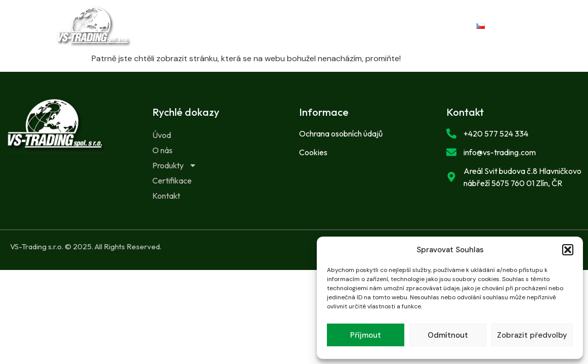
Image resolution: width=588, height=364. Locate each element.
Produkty (337, 19)
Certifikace (271, 33)
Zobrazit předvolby (532, 335)
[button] (568, 250)
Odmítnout (448, 335)
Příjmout (366, 335)
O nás (273, 19)
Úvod (224, 19)
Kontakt (338, 33)
